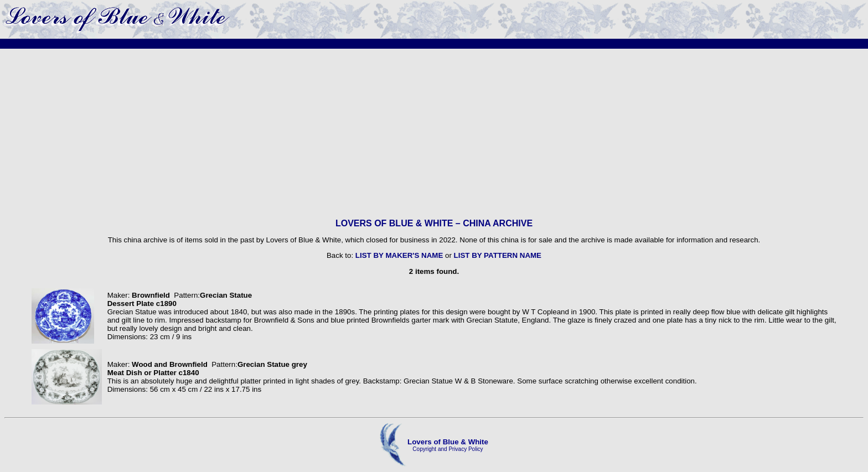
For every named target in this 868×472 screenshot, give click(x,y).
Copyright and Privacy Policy (448, 449)
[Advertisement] (434, 133)
